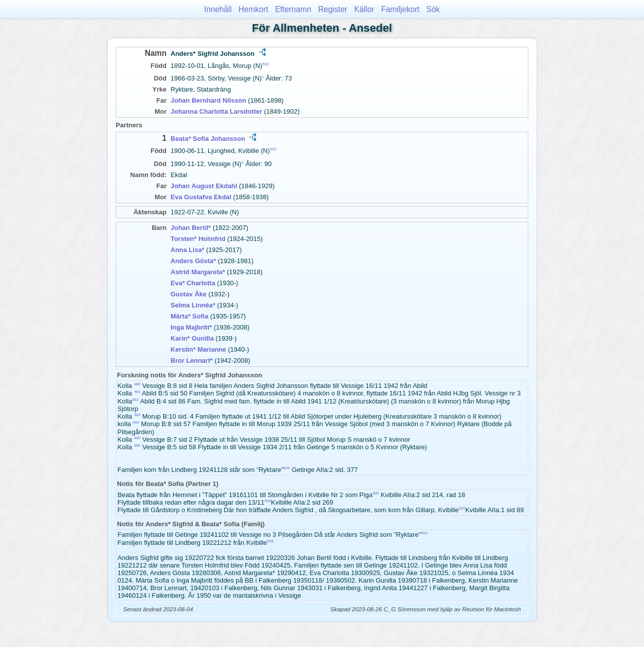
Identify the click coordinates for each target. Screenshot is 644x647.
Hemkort (253, 9)
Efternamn (293, 9)
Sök (433, 9)
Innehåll (218, 9)
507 (462, 508)
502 (265, 64)
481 (137, 392)
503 (273, 149)
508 (270, 541)
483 (137, 415)
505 (376, 493)
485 (137, 438)
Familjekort (400, 9)
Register (333, 9)
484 (136, 422)
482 (136, 400)
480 (137, 384)
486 (137, 446)
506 (268, 501)
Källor (364, 9)
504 (287, 468)
